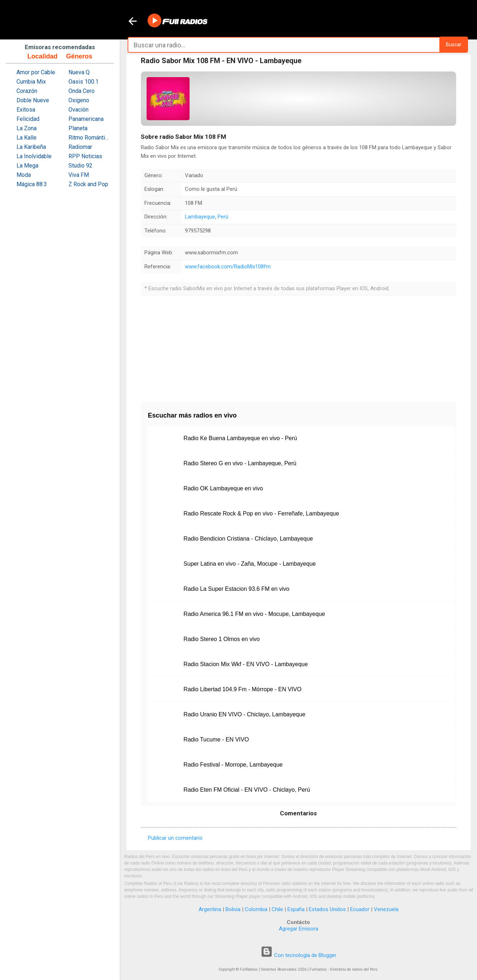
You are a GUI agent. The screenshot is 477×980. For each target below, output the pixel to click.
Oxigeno (79, 100)
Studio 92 (80, 166)
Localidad (42, 56)
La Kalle (27, 138)
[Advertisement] (299, 346)
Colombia (256, 909)
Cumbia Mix (31, 82)
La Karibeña (31, 147)
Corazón (27, 91)
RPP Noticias (85, 156)
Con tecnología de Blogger (299, 955)
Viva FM (79, 175)
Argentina (210, 909)
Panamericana (86, 119)
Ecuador (360, 909)
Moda (24, 175)
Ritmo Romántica (89, 138)
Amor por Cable (36, 72)
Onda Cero (82, 91)
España (296, 909)
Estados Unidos (327, 909)
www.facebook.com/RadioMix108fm (228, 267)
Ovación (78, 110)
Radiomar (80, 147)
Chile (277, 909)
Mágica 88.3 (32, 184)
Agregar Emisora (299, 929)
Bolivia (233, 909)
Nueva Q (79, 72)
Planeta (78, 128)
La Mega (27, 166)
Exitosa (26, 110)
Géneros (79, 56)
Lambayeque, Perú (207, 217)
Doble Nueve (33, 100)
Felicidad (28, 119)
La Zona (27, 128)
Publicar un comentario (175, 838)
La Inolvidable (34, 156)
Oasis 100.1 (84, 82)
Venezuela (386, 909)
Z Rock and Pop (88, 184)
